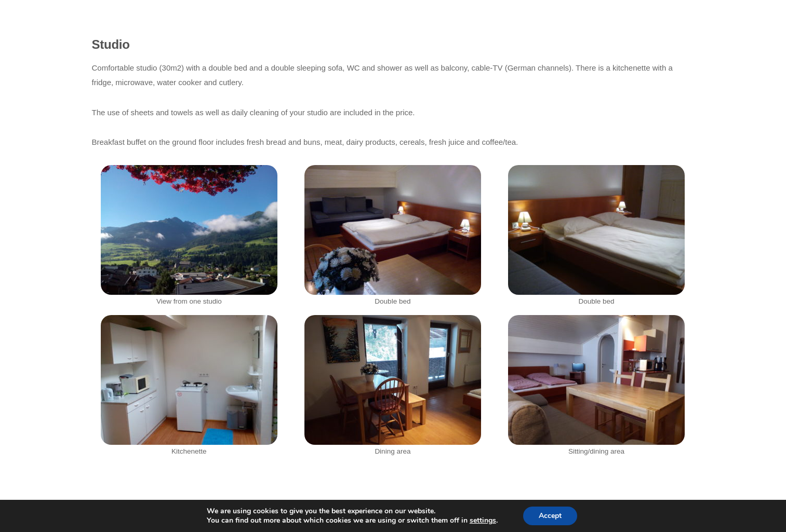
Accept (550, 516)
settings (483, 521)
